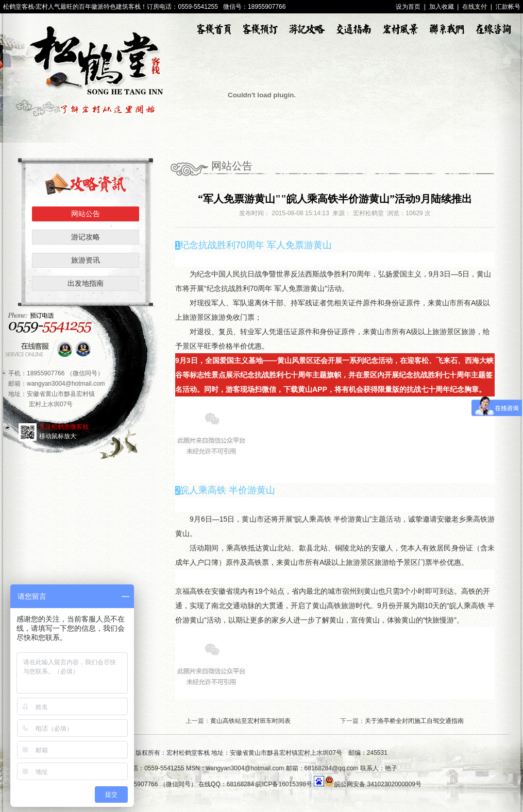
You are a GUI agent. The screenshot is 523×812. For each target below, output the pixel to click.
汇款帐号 (508, 7)
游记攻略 (86, 237)
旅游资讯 (86, 260)
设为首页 (408, 7)
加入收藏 (442, 7)
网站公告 (86, 214)
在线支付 (475, 7)
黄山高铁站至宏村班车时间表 (250, 721)
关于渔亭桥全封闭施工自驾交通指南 (414, 721)
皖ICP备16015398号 (284, 784)
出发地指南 (86, 283)
